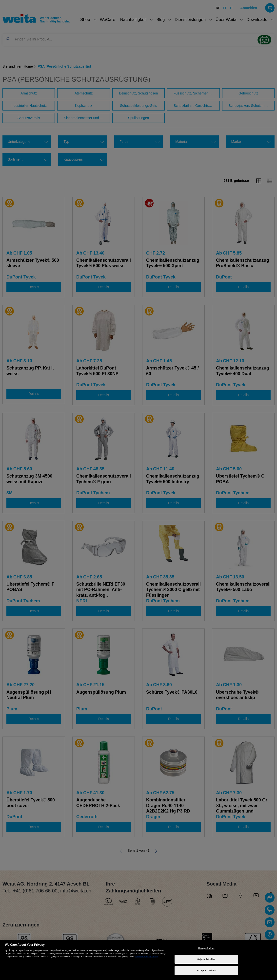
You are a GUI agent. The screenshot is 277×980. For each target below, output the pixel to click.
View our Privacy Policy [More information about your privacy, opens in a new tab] (147, 957)
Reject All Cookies (206, 959)
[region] (138, 960)
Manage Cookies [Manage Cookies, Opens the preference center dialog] (206, 948)
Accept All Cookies (206, 971)
